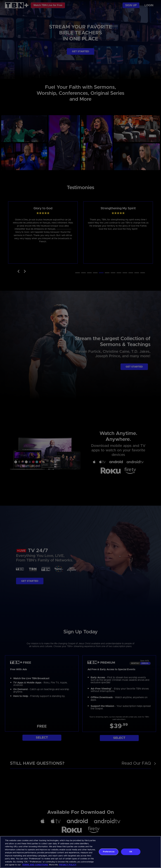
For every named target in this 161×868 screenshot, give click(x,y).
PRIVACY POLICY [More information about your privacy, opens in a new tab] (68, 865)
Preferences (109, 852)
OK (131, 852)
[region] (80, 852)
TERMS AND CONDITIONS (35, 865)
